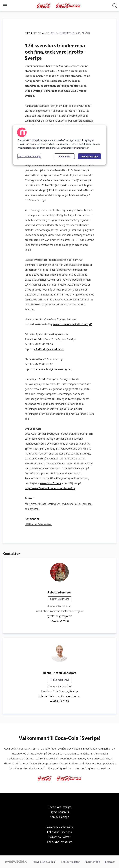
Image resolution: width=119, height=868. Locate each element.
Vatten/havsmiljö (67, 504)
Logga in (110, 862)
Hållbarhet (31, 524)
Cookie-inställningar (29, 156)
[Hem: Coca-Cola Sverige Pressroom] (59, 6)
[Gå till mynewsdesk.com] (16, 862)
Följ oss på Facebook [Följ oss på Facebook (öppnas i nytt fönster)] (59, 832)
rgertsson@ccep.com (60, 616)
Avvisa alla (64, 156)
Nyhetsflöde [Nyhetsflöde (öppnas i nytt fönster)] (92, 862)
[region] (59, 145)
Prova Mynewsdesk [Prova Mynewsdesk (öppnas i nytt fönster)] (44, 862)
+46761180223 (59, 701)
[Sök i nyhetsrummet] (115, 6)
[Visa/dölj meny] (5, 6)
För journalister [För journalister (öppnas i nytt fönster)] (71, 862)
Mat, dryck (31, 504)
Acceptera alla (89, 156)
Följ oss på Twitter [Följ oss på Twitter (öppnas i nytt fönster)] (59, 837)
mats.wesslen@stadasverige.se (53, 369)
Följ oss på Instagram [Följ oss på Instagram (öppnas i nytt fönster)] (59, 842)
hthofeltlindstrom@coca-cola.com (60, 696)
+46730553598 (59, 621)
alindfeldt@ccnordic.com (49, 349)
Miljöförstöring (47, 504)
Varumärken (45, 524)
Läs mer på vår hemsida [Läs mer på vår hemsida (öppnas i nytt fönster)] (60, 827)
